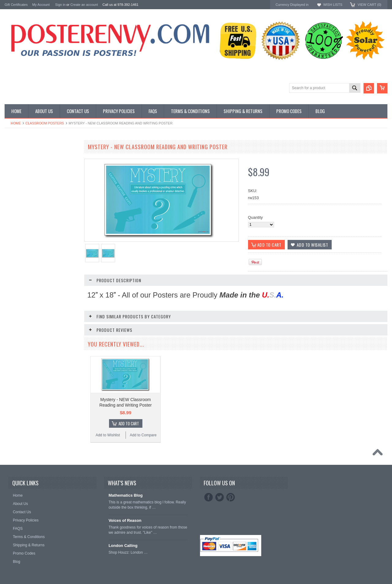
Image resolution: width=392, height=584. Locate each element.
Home (16, 123)
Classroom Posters (45, 123)
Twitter (220, 497)
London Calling (123, 546)
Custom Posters (19, 161)
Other (10, 171)
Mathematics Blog (125, 495)
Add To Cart (129, 423)
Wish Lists (333, 5)
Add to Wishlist (108, 435)
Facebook (209, 497)
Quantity (255, 217)
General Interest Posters (26, 166)
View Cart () (369, 5)
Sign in (60, 5)
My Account (41, 5)
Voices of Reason (125, 520)
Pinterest (231, 497)
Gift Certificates (16, 5)
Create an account (84, 5)
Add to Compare (143, 435)
